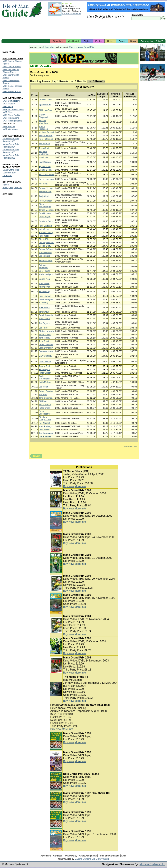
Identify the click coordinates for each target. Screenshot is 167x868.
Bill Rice (43, 401)
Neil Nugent (44, 423)
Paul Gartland (45, 226)
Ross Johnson (46, 201)
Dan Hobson (45, 213)
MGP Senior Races (12, 91)
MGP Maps (8, 107)
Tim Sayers (44, 323)
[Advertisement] (83, 30)
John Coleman (46, 398)
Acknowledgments (88, 856)
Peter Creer (44, 408)
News (133, 41)
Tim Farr (43, 395)
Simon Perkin (45, 192)
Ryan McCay (45, 104)
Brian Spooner (46, 261)
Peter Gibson (45, 373)
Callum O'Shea (46, 249)
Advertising (46, 856)
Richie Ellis (44, 239)
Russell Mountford (44, 122)
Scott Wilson (45, 162)
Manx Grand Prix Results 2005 (11, 151)
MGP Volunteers (10, 129)
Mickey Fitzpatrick (44, 116)
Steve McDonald (47, 175)
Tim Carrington (46, 433)
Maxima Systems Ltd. (152, 864)
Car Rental (73, 41)
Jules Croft (44, 148)
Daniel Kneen (45, 100)
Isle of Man (49, 47)
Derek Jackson (46, 344)
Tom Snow (44, 312)
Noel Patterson (46, 139)
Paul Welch (44, 430)
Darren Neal (45, 279)
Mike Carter (44, 319)
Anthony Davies (46, 243)
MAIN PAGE (9, 52)
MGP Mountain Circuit (13, 109)
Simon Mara (45, 256)
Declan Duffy (45, 246)
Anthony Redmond (43, 266)
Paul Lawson (45, 296)
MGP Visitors (9, 126)
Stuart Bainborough (45, 205)
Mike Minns (44, 307)
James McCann (46, 210)
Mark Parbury (45, 426)
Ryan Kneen (45, 166)
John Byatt (44, 341)
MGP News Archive (12, 115)
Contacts (57, 856)
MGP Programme (11, 118)
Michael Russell (46, 132)
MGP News (8, 112)
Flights (87, 41)
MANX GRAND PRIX (13, 58)
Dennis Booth (45, 170)
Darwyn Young (46, 188)
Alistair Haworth (46, 331)
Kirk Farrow (44, 144)
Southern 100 (9, 173)
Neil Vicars (44, 229)
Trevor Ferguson (43, 128)
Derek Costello (46, 315)
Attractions (58, 41)
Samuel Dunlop (46, 232)
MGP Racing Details (12, 121)
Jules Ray (43, 303)
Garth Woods (45, 362)
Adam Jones (45, 334)
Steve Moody (45, 405)
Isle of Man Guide (15, 10)
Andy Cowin (44, 196)
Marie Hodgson (46, 274)
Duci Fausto (44, 271)
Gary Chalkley (45, 356)
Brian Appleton (46, 351)
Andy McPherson (44, 377)
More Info (80, 486)
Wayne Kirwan (46, 136)
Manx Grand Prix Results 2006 (11, 156)
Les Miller (43, 387)
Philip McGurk (45, 110)
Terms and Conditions (109, 856)
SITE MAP (8, 194)
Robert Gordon (46, 391)
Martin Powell (45, 253)
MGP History (9, 104)
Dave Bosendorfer (45, 413)
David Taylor (45, 217)
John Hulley (44, 338)
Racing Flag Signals (12, 188)
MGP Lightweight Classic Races (11, 71)
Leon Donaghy (46, 348)
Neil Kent (43, 184)
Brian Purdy (44, 291)
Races (72, 47)
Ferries (99, 41)
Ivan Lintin (44, 157)
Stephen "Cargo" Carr (45, 418)
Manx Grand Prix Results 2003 (11, 140)
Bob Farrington (46, 299)
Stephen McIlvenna (44, 153)
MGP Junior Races (12, 67)
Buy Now (68, 486)
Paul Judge (44, 236)
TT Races (7, 176)
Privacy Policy (70, 856)
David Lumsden (46, 179)
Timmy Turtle (45, 366)
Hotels (110, 41)
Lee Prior (43, 328)
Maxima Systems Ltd (85, 859)
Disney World (102, 859)
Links (124, 856)
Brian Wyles (44, 370)
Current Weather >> (72, 14)
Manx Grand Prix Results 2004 (11, 145)
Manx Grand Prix (86, 47)
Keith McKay (45, 382)
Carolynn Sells (46, 221)
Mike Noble (44, 283)
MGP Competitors (11, 101)
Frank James (45, 436)
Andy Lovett (44, 287)
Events (122, 41)
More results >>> (130, 446)
